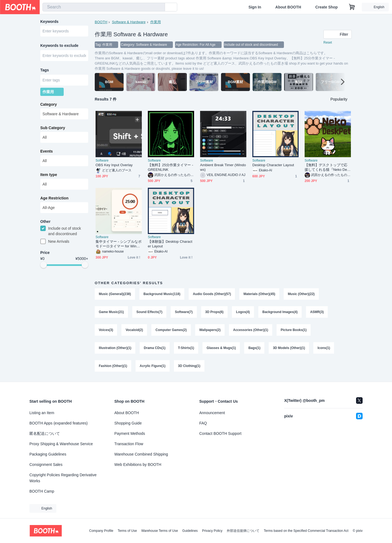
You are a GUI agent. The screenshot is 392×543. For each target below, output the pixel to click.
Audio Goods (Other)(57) (212, 294)
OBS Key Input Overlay (114, 165)
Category (49, 104)
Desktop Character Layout (273, 165)
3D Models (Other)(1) (289, 348)
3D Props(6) (214, 312)
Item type (49, 175)
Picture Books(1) (294, 330)
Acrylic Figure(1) (153, 366)
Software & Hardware (129, 22)
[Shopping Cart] (352, 7)
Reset (328, 43)
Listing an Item (42, 413)
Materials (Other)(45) (259, 294)
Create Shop (326, 7)
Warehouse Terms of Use (160, 531)
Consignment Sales (46, 465)
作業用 (156, 22)
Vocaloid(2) (134, 330)
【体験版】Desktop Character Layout (170, 244)
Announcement (212, 413)
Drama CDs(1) (154, 348)
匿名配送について (45, 433)
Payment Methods (130, 433)
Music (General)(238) (115, 294)
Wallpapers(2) (210, 330)
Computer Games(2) (171, 330)
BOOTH (101, 22)
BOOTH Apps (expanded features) (59, 423)
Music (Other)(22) (301, 294)
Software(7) (184, 312)
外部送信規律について (243, 531)
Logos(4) (243, 312)
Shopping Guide (128, 423)
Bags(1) (254, 348)
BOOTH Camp (42, 491)
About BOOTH (288, 7)
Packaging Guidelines (48, 454)
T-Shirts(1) (186, 348)
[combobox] (104, 7)
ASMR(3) (317, 312)
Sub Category (53, 128)
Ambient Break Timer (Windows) (223, 167)
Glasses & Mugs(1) (221, 348)
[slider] (44, 265)
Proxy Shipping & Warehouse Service (61, 444)
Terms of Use (127, 531)
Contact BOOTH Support (220, 433)
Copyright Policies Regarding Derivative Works (63, 478)
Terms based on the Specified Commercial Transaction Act (306, 531)
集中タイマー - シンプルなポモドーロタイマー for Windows (119, 244)
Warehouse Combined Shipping (141, 454)
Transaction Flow (129, 444)
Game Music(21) (111, 312)
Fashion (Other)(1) (113, 366)
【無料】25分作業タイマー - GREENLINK (171, 167)
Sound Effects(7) (149, 312)
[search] (160, 7)
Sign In (255, 7)
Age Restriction (54, 198)
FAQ (203, 423)
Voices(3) (106, 330)
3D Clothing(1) (189, 366)
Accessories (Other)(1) (251, 330)
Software (102, 160)
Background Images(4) (280, 312)
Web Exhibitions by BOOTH (138, 465)
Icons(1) (324, 348)
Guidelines (190, 531)
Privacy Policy (212, 531)
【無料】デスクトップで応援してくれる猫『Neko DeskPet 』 (328, 167)
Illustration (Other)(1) (115, 348)
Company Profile (101, 531)
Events (47, 151)
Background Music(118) (162, 294)
